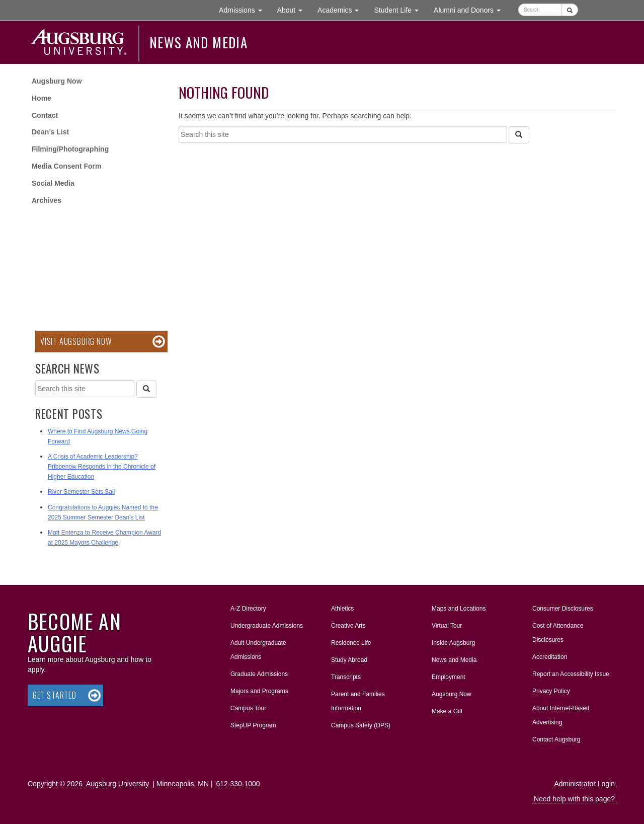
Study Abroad (349, 660)
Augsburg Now (57, 81)
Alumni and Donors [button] (471, 9)
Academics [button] (342, 9)
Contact (45, 115)
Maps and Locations (459, 609)
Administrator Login (584, 784)
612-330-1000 (238, 784)
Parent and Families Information (358, 701)
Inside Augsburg (453, 643)
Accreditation (550, 657)
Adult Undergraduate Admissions (258, 650)
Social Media (53, 183)
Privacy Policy (551, 691)
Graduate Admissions (259, 674)
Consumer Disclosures (563, 609)
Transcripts (346, 677)
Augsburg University (117, 784)
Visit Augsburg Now (76, 341)
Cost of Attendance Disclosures (558, 633)
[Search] (519, 135)
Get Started (55, 695)
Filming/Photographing (70, 149)
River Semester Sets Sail (81, 492)
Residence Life (351, 643)
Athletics (342, 609)
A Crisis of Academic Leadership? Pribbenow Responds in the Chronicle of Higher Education (102, 467)
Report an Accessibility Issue (571, 674)
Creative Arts (348, 626)
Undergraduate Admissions (267, 626)
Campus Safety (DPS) (361, 725)
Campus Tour (248, 708)
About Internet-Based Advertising (561, 715)
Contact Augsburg (556, 739)
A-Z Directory (248, 609)
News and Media (198, 42)
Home (42, 98)
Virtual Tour (447, 626)
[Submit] (570, 10)
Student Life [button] (400, 9)
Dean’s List (50, 132)
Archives (47, 200)
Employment (449, 677)
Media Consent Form (66, 166)
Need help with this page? (574, 799)
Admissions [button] (244, 9)
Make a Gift (447, 711)
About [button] (294, 12)
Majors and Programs (259, 689)
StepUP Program (253, 725)
